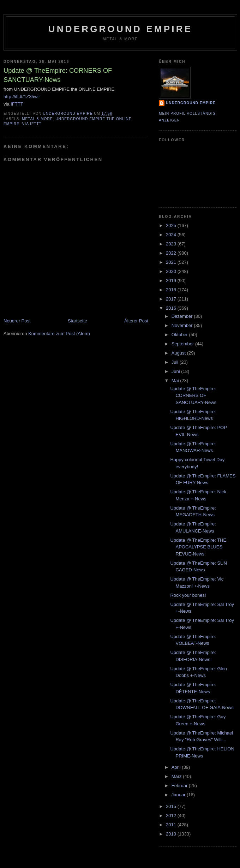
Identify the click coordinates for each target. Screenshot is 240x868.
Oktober (180, 335)
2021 (172, 262)
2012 (172, 816)
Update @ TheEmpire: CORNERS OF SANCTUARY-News (193, 396)
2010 (172, 834)
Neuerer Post (17, 321)
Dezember (183, 316)
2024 (172, 235)
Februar (180, 786)
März (177, 776)
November (183, 325)
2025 (172, 225)
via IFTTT (32, 124)
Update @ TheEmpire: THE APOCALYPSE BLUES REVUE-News (198, 547)
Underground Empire (121, 29)
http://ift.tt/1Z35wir (22, 97)
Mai (176, 381)
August (179, 353)
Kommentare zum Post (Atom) (59, 334)
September (183, 344)
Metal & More (37, 119)
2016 (172, 308)
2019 (172, 281)
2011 (172, 825)
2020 (172, 271)
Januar (179, 795)
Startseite (77, 321)
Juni (176, 371)
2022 (172, 253)
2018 (172, 290)
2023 (172, 244)
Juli (176, 362)
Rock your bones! (188, 595)
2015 (172, 806)
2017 (172, 299)
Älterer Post (136, 321)
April (177, 767)
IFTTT (17, 104)
